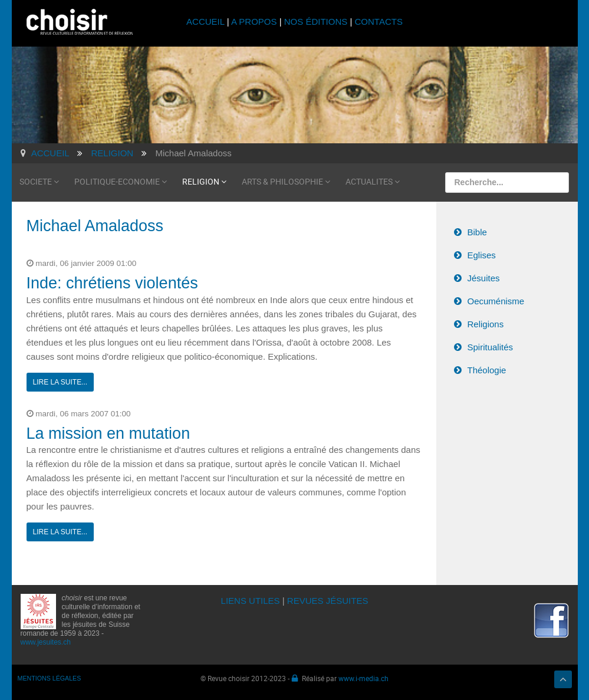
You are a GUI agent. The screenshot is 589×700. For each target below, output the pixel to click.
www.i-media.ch (363, 678)
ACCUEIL (207, 22)
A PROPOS (254, 22)
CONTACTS (379, 22)
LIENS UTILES (251, 601)
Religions (486, 324)
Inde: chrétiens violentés (112, 283)
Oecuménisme (496, 301)
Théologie (487, 370)
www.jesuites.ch (46, 642)
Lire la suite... (60, 382)
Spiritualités (491, 347)
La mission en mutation (108, 433)
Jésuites (484, 278)
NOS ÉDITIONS (316, 22)
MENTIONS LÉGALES (50, 678)
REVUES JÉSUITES (328, 601)
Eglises (482, 255)
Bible (477, 232)
